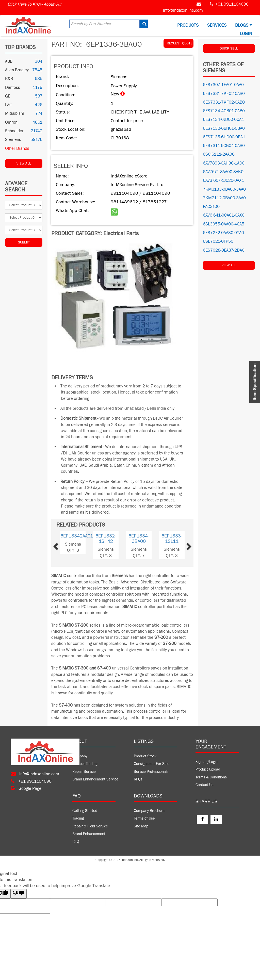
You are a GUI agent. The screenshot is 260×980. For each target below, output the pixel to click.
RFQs (138, 779)
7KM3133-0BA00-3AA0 (224, 189)
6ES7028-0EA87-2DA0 (224, 250)
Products (188, 25)
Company (80, 756)
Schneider (14, 131)
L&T (9, 105)
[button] (63, 545)
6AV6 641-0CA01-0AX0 (224, 215)
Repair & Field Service (90, 826)
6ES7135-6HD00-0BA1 (224, 137)
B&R (9, 79)
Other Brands (17, 149)
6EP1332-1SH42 (106, 539)
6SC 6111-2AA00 (219, 154)
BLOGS (244, 25)
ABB (9, 61)
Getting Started (85, 811)
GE (8, 96)
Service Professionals (151, 772)
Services (217, 25)
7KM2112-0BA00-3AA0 (224, 198)
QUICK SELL (229, 48)
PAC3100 (211, 207)
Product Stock (145, 756)
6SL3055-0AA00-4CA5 (224, 224)
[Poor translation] (19, 894)
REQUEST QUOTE (180, 43)
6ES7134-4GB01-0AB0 (224, 111)
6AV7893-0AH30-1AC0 (224, 163)
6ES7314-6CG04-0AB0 (224, 146)
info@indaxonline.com (183, 10)
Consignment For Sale (152, 764)
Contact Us (204, 785)
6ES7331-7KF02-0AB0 (224, 94)
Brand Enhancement (89, 834)
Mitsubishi (14, 113)
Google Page (26, 789)
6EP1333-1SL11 (172, 539)
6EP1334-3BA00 (139, 539)
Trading (78, 818)
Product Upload (208, 769)
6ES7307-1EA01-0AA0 (223, 85)
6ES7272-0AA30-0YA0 (223, 233)
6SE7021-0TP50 (218, 241)
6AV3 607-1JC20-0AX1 (223, 181)
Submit (24, 242)
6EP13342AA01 (77, 536)
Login (246, 34)
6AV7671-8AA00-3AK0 (223, 172)
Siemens (13, 140)
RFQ (76, 842)
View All (24, 164)
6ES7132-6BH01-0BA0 (224, 128)
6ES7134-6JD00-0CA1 (223, 120)
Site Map (141, 826)
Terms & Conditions (211, 777)
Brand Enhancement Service (95, 779)
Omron (11, 122)
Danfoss (13, 88)
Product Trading (85, 764)
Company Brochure (149, 811)
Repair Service (84, 772)
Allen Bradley (17, 70)
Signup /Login (207, 762)
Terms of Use (144, 818)
